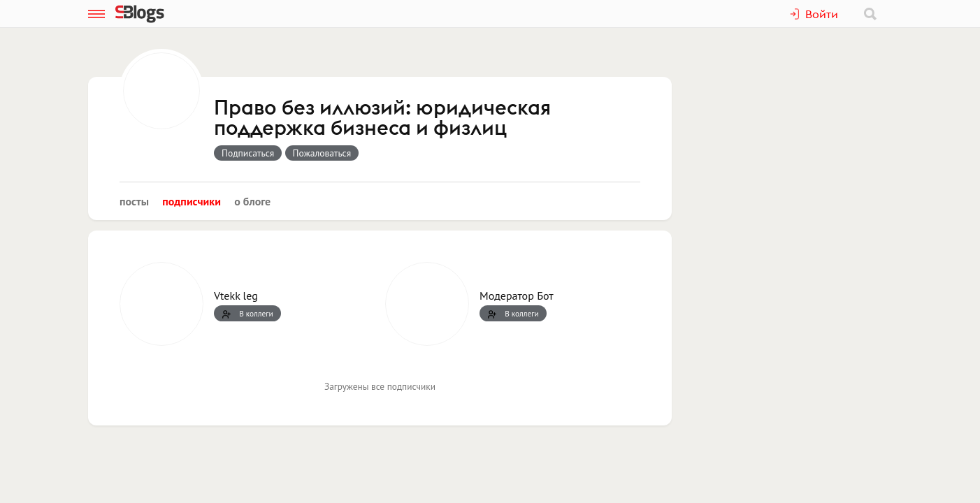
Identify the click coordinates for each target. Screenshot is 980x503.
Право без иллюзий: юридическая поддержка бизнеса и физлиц (382, 118)
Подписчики (192, 201)
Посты (134, 201)
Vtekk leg (236, 296)
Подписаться (248, 153)
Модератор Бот (517, 296)
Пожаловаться (322, 153)
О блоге (252, 201)
